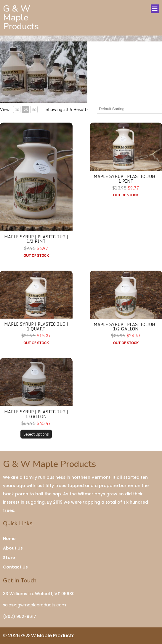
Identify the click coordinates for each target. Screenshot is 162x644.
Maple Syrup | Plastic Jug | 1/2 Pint (36, 239)
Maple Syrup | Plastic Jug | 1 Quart (36, 326)
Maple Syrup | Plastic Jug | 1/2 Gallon (126, 327)
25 (25, 110)
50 (34, 110)
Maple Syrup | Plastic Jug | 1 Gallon (36, 414)
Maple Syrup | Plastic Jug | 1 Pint (126, 179)
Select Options (36, 434)
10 (17, 110)
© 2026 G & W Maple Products (39, 636)
